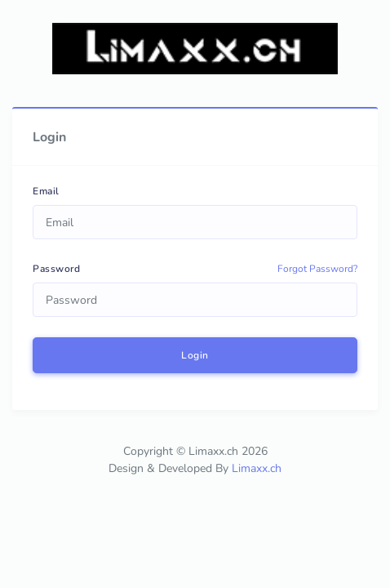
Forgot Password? (317, 269)
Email (46, 191)
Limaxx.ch (257, 468)
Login (195, 355)
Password (56, 269)
